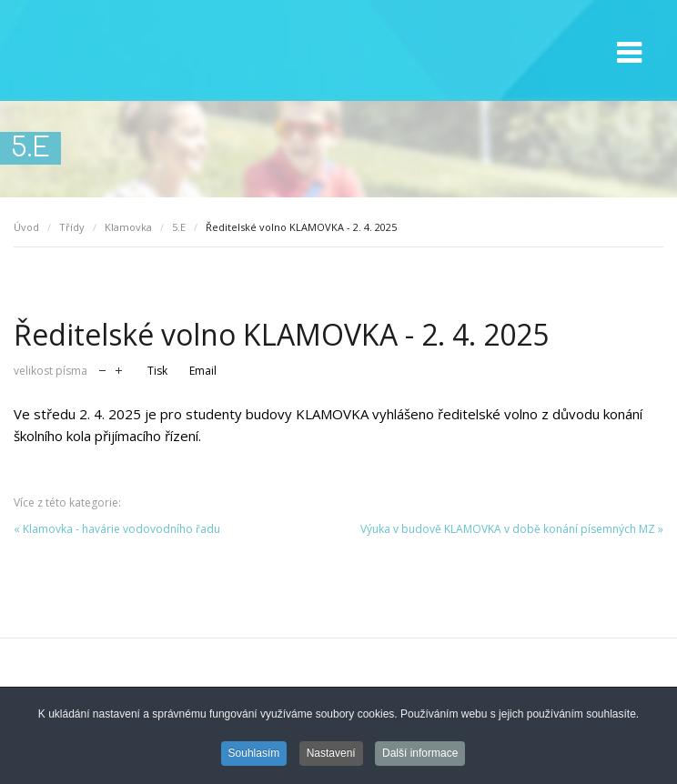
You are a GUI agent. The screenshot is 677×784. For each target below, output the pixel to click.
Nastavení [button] (331, 755)
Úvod (26, 227)
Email (203, 371)
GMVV (118, 51)
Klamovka (128, 227)
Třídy (72, 227)
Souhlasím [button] (254, 755)
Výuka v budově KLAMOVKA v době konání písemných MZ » (512, 529)
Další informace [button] (420, 755)
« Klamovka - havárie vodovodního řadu (117, 529)
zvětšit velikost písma (119, 369)
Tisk (157, 371)
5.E (179, 227)
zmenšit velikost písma (102, 369)
